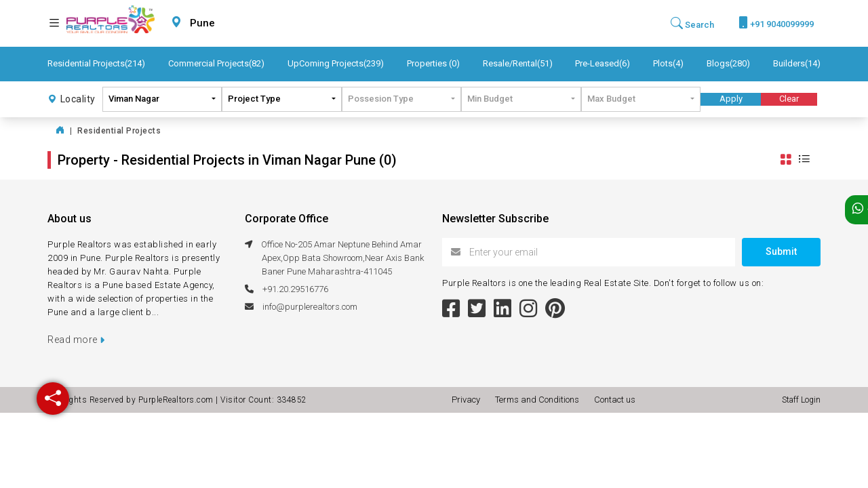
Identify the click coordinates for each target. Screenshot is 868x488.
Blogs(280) (728, 63)
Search (692, 23)
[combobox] (235, 23)
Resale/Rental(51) (518, 63)
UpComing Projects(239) (336, 63)
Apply (731, 99)
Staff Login (801, 400)
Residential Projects (119, 131)
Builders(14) (797, 63)
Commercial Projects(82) (216, 63)
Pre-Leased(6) (603, 63)
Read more (76, 340)
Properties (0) (433, 63)
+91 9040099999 (776, 23)
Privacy (468, 400)
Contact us (615, 400)
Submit (781, 251)
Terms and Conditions (539, 400)
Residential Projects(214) (96, 63)
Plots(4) (668, 63)
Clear (789, 99)
